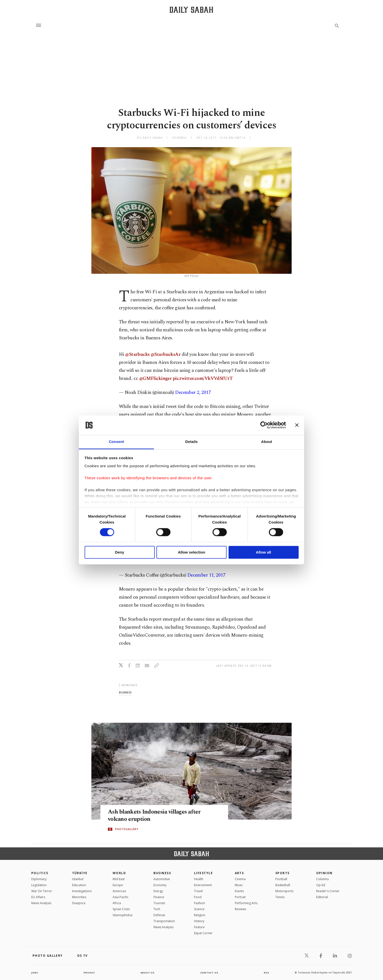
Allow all (263, 552)
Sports (282, 873)
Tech (157, 909)
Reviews (240, 909)
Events (239, 891)
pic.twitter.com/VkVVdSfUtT (203, 379)
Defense (159, 915)
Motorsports (284, 891)
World (119, 873)
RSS (266, 972)
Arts (239, 873)
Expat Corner (203, 933)
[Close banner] (297, 425)
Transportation (164, 921)
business (125, 692)
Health (199, 879)
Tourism (159, 903)
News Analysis (41, 903)
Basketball (283, 885)
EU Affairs (38, 897)
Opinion (324, 873)
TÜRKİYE (80, 873)
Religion (200, 915)
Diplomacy (39, 879)
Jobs (35, 972)
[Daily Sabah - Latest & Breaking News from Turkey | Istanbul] (191, 10)
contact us (210, 972)
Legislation (39, 885)
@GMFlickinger (155, 379)
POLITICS (40, 873)
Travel (198, 891)
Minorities (79, 897)
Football (281, 879)
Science (199, 909)
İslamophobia (123, 915)
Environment (203, 885)
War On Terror (42, 891)
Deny (120, 552)
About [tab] (267, 442)
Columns (322, 879)
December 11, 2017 (206, 575)
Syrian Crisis (121, 909)
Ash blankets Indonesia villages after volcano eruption (158, 816)
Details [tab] (191, 442)
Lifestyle (203, 873)
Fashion (200, 903)
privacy (89, 972)
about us (148, 972)
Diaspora (79, 903)
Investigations (82, 891)
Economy (160, 885)
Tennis (280, 897)
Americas (119, 891)
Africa (117, 903)
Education (79, 885)
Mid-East (119, 879)
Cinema (240, 879)
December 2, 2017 (193, 393)
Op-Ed (321, 885)
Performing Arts (246, 903)
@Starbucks (137, 354)
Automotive (162, 879)
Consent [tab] (117, 442)
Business (162, 873)
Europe (118, 885)
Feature (199, 927)
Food (198, 897)
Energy (158, 891)
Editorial (322, 897)
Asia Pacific (121, 897)
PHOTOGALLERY (127, 829)
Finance (159, 897)
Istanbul (78, 879)
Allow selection (191, 552)
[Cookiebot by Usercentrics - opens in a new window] (264, 425)
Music (239, 885)
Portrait (240, 897)
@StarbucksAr (166, 354)
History (199, 921)
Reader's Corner (328, 891)
